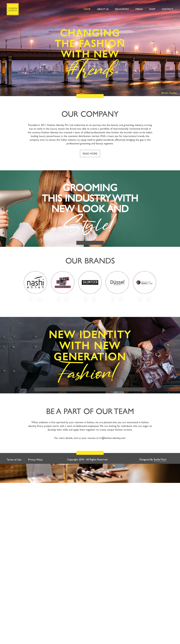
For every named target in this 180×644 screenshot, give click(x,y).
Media (139, 9)
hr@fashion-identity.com (112, 439)
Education (122, 9)
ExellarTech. (160, 460)
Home (87, 9)
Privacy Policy (35, 460)
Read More (90, 154)
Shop (152, 9)
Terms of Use (14, 460)
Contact (168, 9)
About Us (103, 9)
